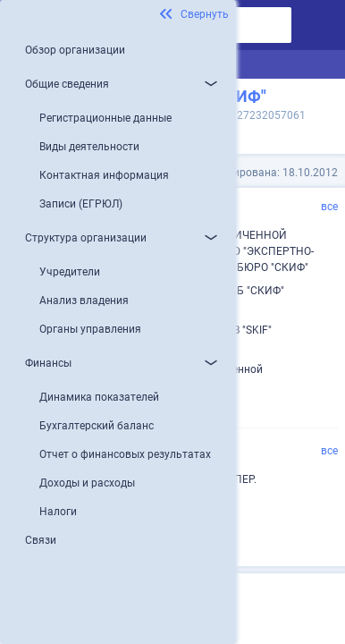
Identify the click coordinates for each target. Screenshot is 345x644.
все (329, 207)
